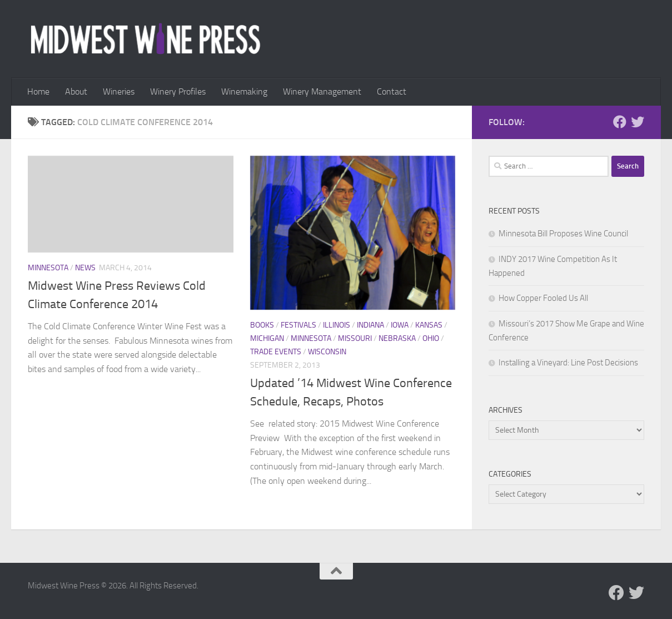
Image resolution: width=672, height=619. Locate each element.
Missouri (355, 338)
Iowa (400, 325)
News (85, 268)
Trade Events (276, 352)
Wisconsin (327, 352)
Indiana (370, 325)
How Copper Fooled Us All (543, 298)
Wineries (119, 91)
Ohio (431, 338)
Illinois (337, 325)
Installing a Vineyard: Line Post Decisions (568, 363)
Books (262, 325)
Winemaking (244, 91)
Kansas (429, 325)
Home (38, 91)
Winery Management (322, 91)
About (76, 91)
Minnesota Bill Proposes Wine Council (563, 234)
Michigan (267, 338)
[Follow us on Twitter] (638, 122)
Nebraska (397, 338)
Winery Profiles (178, 91)
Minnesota (48, 268)
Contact (392, 91)
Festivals (298, 325)
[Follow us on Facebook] (620, 122)
